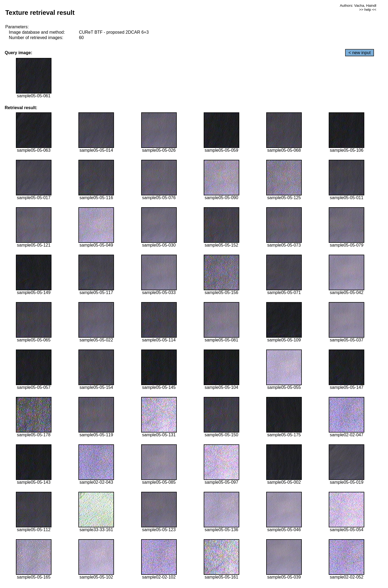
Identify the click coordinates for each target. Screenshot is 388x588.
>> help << (368, 10)
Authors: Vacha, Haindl (358, 6)
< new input (359, 53)
